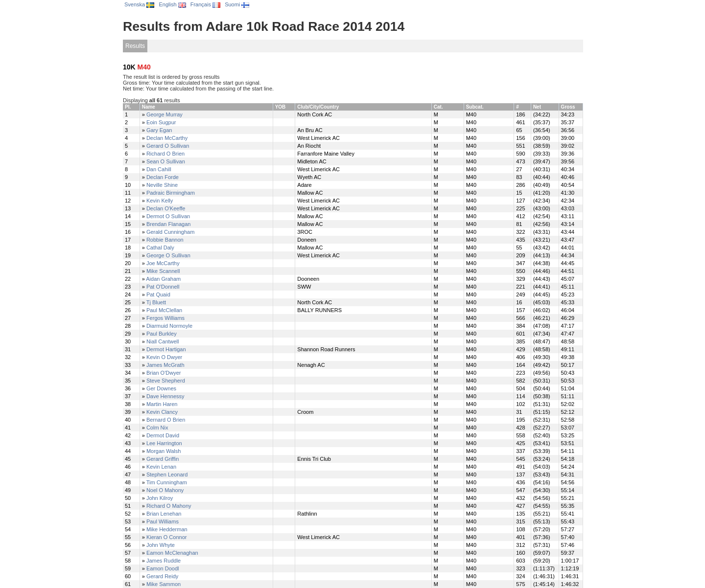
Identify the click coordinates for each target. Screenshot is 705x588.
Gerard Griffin (163, 459)
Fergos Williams (165, 318)
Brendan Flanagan (169, 224)
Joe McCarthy (163, 263)
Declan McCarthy (167, 138)
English (172, 4)
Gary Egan (159, 130)
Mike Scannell (163, 271)
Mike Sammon (164, 584)
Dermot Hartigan (166, 349)
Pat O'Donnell (163, 287)
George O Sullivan (168, 255)
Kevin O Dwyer (164, 357)
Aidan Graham (163, 279)
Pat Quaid (158, 294)
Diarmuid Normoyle (169, 326)
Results (135, 46)
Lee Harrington (164, 443)
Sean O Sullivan (166, 161)
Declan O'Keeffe (166, 208)
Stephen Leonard (167, 475)
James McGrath (165, 365)
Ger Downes (161, 388)
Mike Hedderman (167, 529)
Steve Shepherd (166, 381)
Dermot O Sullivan (168, 216)
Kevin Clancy (162, 412)
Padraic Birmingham (171, 193)
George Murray (164, 114)
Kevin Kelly (160, 201)
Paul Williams (163, 521)
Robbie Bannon (165, 240)
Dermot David (163, 435)
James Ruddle (164, 561)
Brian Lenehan (164, 514)
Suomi (237, 4)
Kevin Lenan (161, 467)
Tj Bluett (156, 302)
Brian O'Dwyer (164, 373)
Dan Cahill (159, 169)
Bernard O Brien (166, 420)
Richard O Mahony (169, 506)
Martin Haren (162, 404)
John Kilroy (160, 498)
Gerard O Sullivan (168, 146)
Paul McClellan (164, 310)
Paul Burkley (162, 334)
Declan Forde (163, 177)
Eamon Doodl (163, 568)
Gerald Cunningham (170, 232)
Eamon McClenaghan (172, 553)
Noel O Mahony (165, 490)
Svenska (139, 4)
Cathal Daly (160, 248)
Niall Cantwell (163, 341)
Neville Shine (162, 185)
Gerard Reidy (162, 576)
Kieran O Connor (167, 537)
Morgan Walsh (164, 451)
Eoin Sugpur (161, 122)
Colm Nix (157, 428)
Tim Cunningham (167, 482)
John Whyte (161, 545)
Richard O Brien (165, 154)
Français (205, 4)
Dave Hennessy (165, 396)
